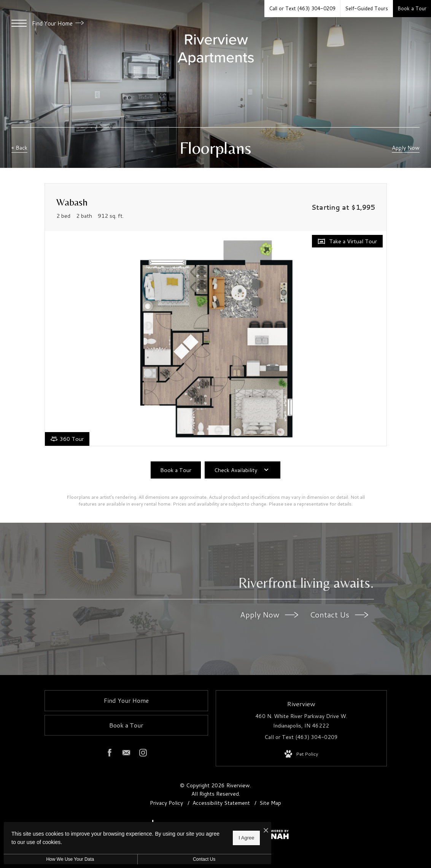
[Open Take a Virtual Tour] (347, 241)
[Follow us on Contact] (126, 754)
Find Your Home (58, 23)
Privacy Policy (166, 803)
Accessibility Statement (222, 803)
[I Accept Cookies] (265, 831)
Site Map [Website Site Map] (270, 803)
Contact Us (339, 614)
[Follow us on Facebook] (110, 754)
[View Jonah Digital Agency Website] (274, 836)
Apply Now (269, 614)
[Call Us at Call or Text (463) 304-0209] (302, 9)
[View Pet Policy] (301, 754)
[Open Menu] (19, 23)
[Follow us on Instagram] (143, 754)
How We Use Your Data (70, 859)
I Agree (245, 838)
